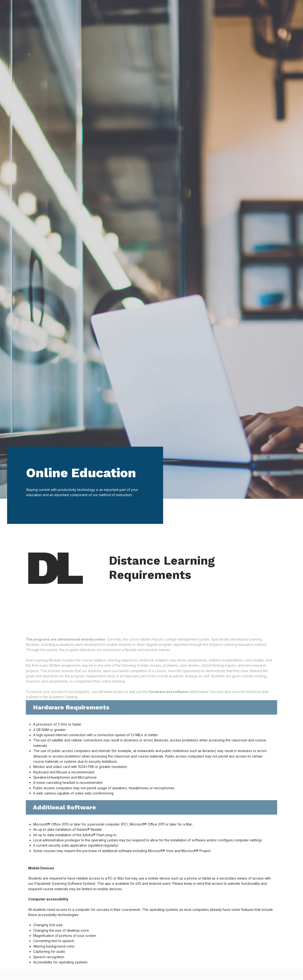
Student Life (115, 10)
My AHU (264, 10)
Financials (213, 10)
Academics (149, 10)
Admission (181, 10)
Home (88, 10)
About (240, 10)
